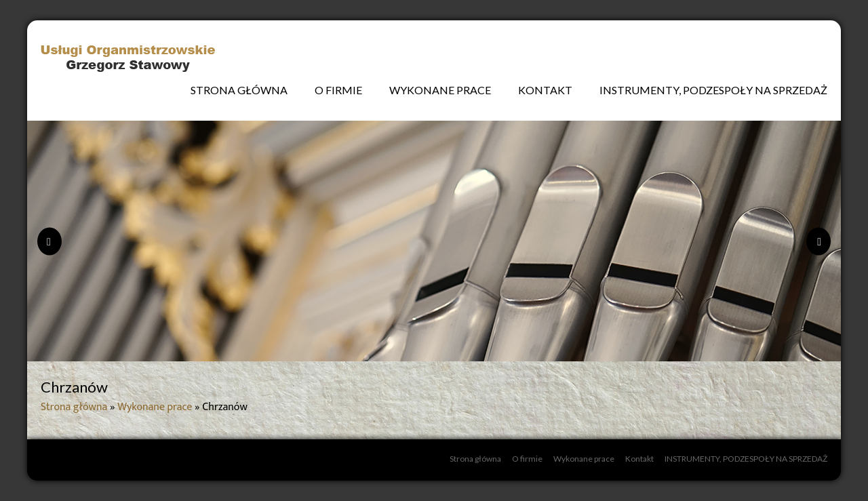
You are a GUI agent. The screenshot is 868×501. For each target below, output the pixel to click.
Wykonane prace (440, 90)
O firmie (338, 90)
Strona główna (239, 90)
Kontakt (545, 90)
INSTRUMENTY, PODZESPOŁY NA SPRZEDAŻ (713, 90)
